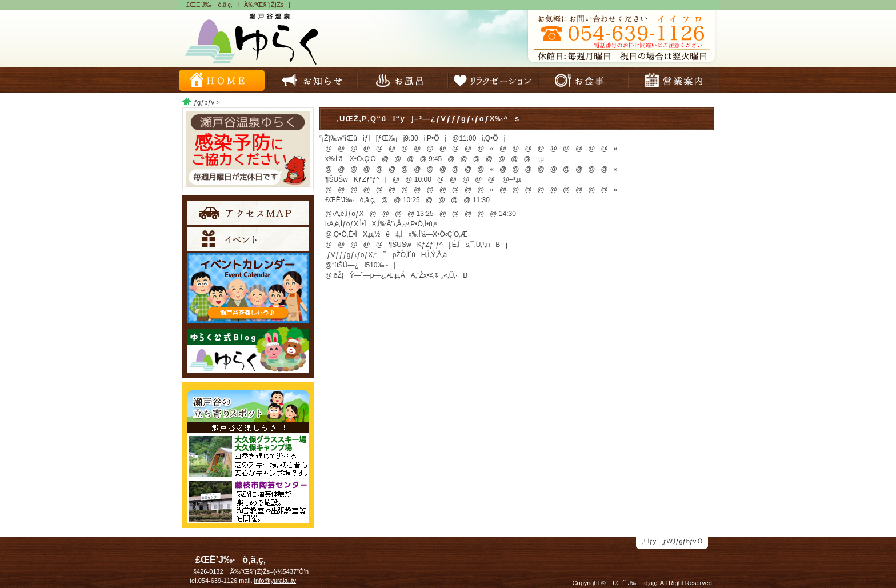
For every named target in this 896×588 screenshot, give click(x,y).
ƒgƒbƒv (204, 102)
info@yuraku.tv (275, 581)
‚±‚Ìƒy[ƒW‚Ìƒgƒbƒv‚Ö (672, 541)
